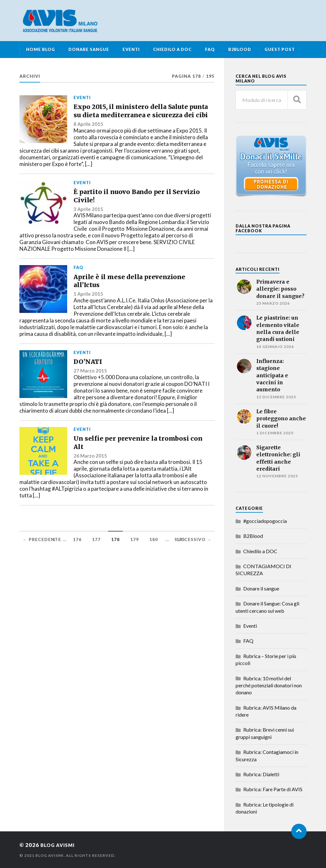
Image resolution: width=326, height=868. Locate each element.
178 (115, 563)
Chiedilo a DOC (172, 49)
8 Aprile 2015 (89, 141)
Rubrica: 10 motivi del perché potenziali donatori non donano (269, 685)
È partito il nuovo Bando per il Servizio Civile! (134, 209)
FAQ (210, 49)
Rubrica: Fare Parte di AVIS (273, 789)
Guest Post (280, 49)
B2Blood (240, 49)
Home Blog (41, 49)
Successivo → (193, 563)
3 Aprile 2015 (89, 225)
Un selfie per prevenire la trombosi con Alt (125, 470)
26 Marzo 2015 (90, 486)
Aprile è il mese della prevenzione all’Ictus (117, 300)
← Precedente (42, 563)
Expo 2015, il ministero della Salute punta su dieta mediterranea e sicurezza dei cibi (140, 119)
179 (135, 563)
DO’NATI (92, 385)
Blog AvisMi (60, 845)
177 (96, 563)
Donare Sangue (89, 49)
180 (154, 563)
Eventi (131, 49)
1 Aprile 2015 (89, 315)
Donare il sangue (261, 588)
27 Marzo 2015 (90, 395)
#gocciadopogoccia (265, 521)
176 (77, 563)
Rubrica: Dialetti (261, 774)
